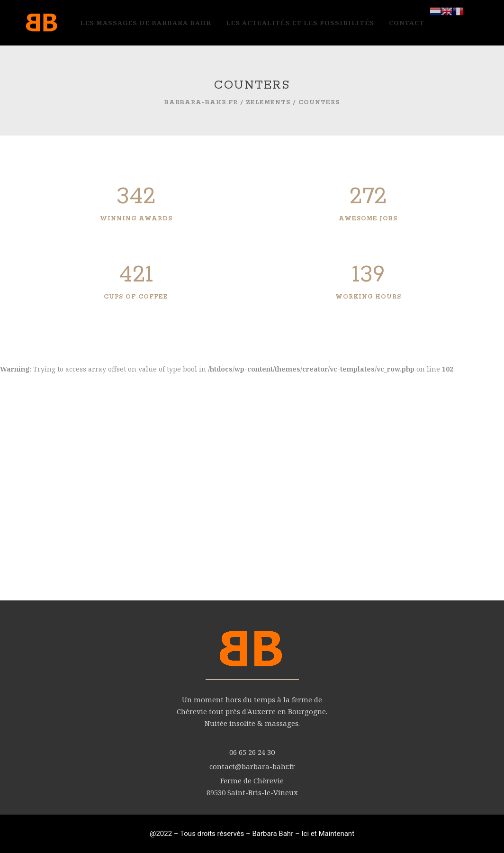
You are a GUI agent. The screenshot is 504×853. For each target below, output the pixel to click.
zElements (268, 103)
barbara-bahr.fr (201, 103)
